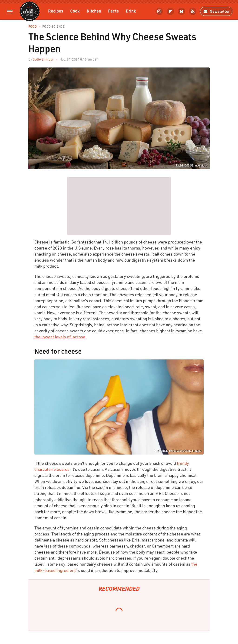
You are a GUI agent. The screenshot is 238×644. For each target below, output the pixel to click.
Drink (131, 11)
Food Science (53, 27)
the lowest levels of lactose (60, 337)
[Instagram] (159, 11)
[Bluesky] (182, 11)
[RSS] (193, 11)
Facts (113, 11)
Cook (75, 11)
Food (33, 27)
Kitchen (94, 11)
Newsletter (216, 11)
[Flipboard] (170, 11)
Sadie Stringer (43, 59)
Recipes (56, 11)
